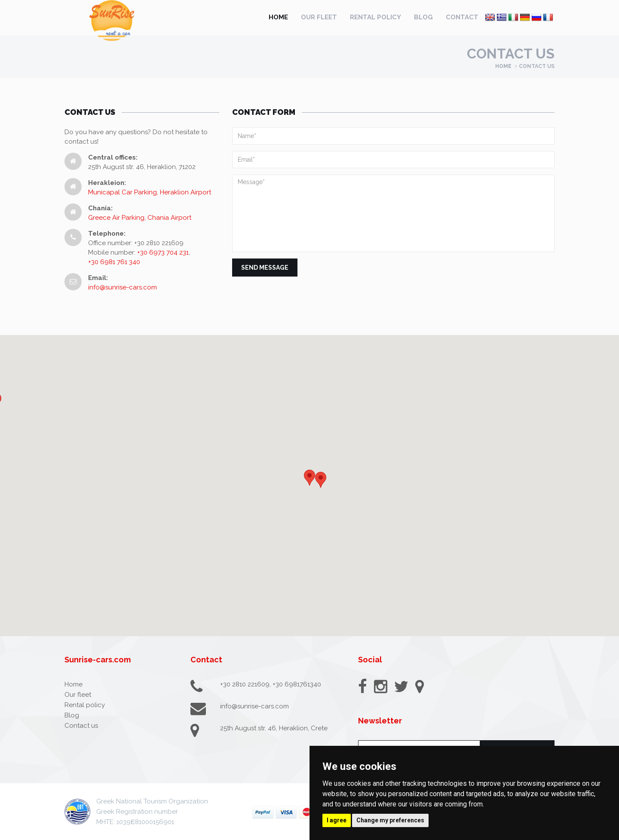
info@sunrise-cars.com (123, 287)
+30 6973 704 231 (163, 252)
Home (278, 17)
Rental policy (375, 17)
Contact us (81, 726)
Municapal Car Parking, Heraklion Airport (150, 192)
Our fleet (319, 17)
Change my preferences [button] (390, 820)
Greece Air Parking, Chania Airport (140, 218)
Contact (462, 17)
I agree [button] (337, 820)
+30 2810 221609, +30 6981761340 (271, 684)
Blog (423, 17)
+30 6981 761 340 (114, 262)
